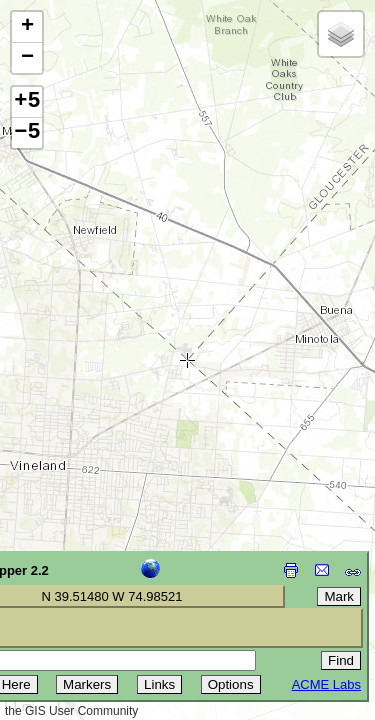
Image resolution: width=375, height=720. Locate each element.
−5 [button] (27, 133)
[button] (27, 27)
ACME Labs (326, 684)
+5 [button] (27, 102)
